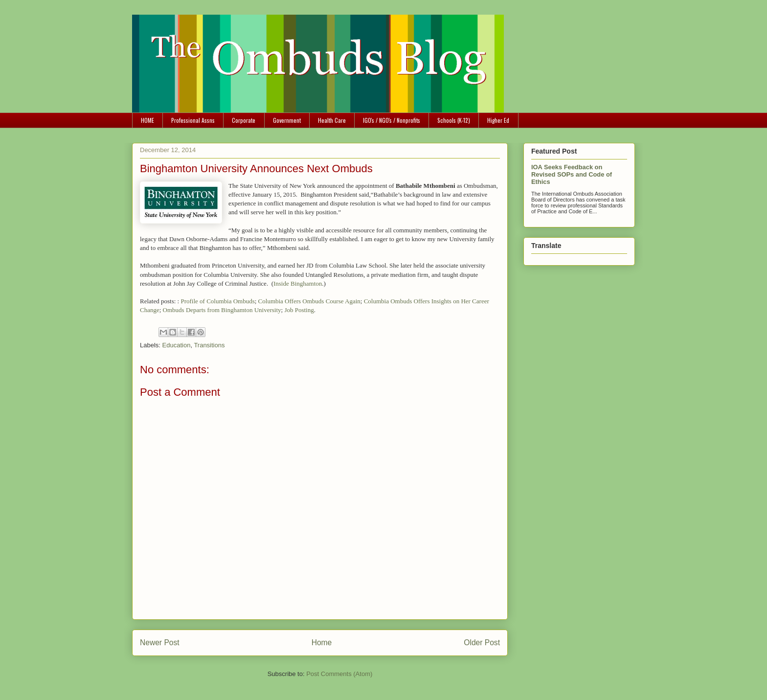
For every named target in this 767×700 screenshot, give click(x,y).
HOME (147, 120)
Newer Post (160, 643)
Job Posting (299, 310)
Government (287, 120)
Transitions (209, 345)
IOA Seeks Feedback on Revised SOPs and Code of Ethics (572, 174)
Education (177, 345)
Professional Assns (193, 120)
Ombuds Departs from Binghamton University (222, 310)
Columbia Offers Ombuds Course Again (309, 301)
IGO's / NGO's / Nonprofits (392, 120)
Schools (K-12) (454, 120)
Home (322, 643)
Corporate (244, 120)
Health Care (332, 120)
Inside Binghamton (298, 283)
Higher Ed (498, 120)
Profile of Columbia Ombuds (217, 301)
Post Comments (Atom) (339, 674)
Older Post (482, 643)
